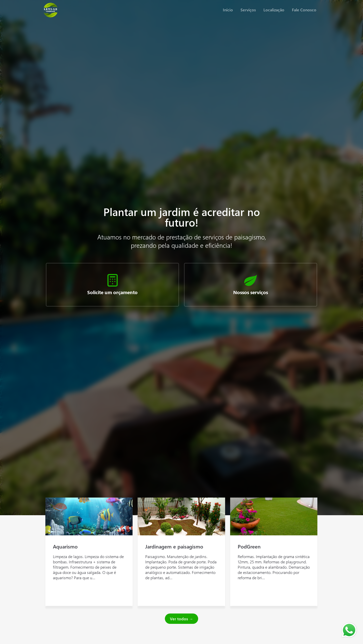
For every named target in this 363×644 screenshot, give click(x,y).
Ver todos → (181, 619)
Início (228, 10)
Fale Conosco (304, 10)
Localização (274, 10)
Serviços (248, 10)
